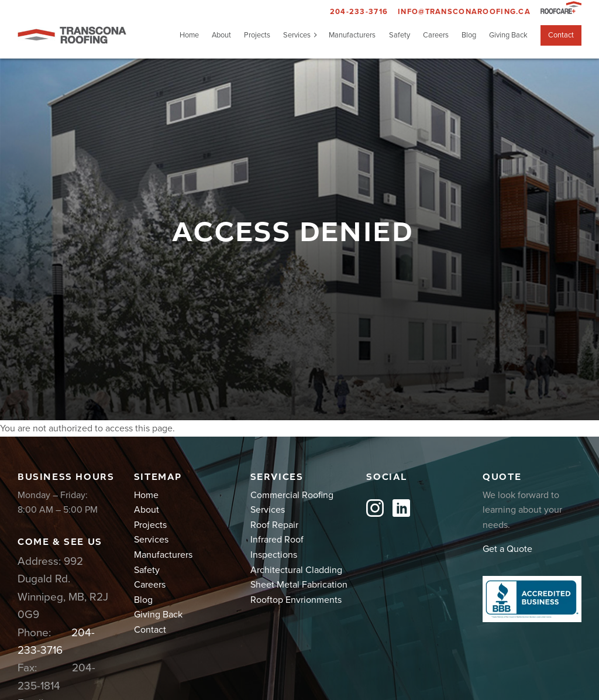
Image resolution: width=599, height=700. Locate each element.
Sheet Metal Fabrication (299, 585)
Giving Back (508, 35)
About (221, 35)
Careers (436, 35)
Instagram (375, 508)
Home (189, 35)
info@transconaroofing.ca (464, 12)
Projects (257, 35)
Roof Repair (274, 525)
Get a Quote (507, 549)
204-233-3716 (359, 12)
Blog (469, 35)
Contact (561, 35)
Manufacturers (352, 35)
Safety (400, 35)
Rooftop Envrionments (296, 600)
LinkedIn (401, 508)
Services (297, 35)
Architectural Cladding (296, 570)
